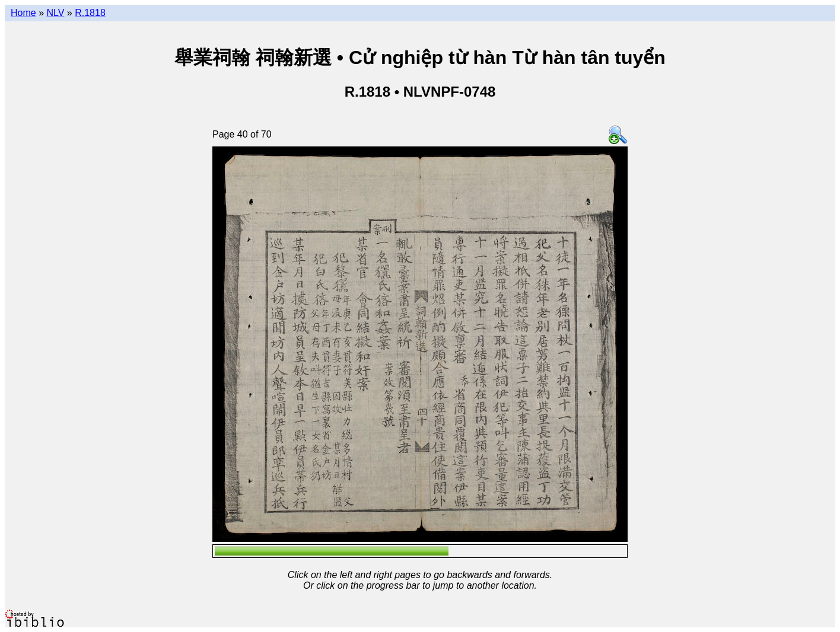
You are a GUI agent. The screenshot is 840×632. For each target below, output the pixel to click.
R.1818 (90, 13)
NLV (55, 13)
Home (23, 13)
